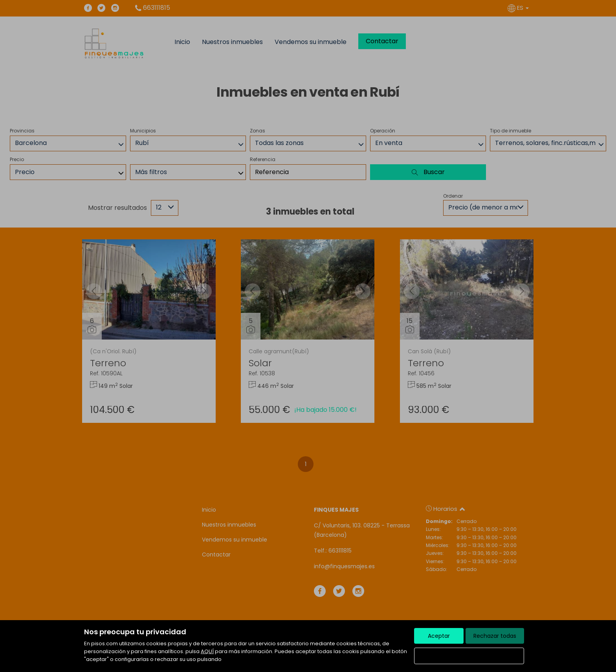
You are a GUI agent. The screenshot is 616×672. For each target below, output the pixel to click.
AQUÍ (207, 651)
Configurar (469, 656)
